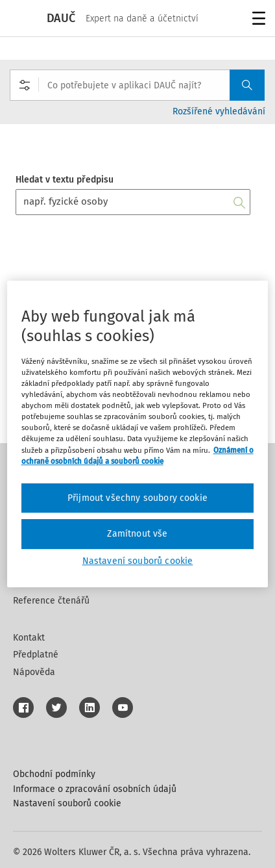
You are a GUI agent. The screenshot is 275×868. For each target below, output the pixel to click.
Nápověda (34, 672)
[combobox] (137, 85)
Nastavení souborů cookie (67, 803)
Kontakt (29, 638)
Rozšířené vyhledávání (219, 111)
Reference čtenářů (51, 601)
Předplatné (36, 655)
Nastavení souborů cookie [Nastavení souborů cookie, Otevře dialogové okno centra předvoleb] (138, 561)
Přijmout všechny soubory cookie (137, 498)
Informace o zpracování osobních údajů (95, 789)
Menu (257, 20)
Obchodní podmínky (54, 774)
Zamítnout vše (137, 534)
